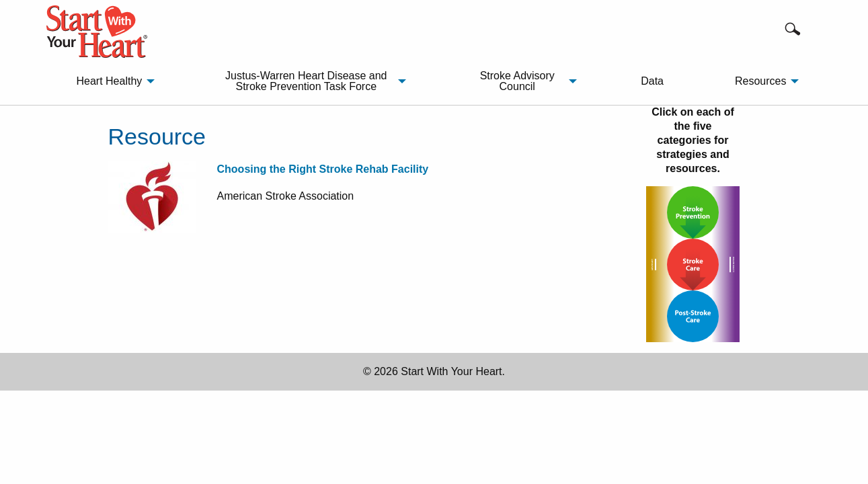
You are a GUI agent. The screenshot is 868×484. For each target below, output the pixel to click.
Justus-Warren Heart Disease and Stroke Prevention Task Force (306, 81)
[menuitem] (112, 81)
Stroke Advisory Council (517, 81)
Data (652, 81)
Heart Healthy (109, 81)
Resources (760, 81)
